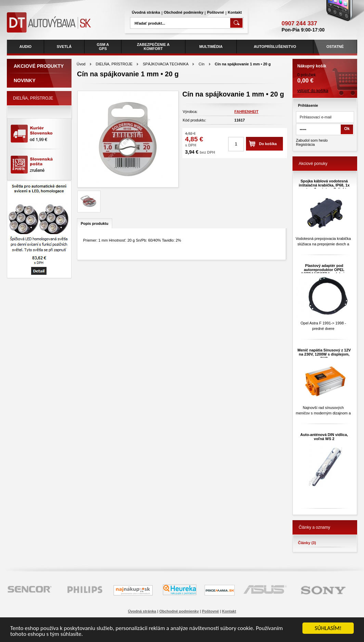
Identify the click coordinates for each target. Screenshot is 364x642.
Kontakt (235, 12)
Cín (202, 64)
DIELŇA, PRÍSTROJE (114, 64)
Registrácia (305, 144)
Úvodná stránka (146, 12)
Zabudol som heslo (312, 140)
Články (307, 543)
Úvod (81, 64)
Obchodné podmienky (184, 12)
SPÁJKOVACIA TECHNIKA (166, 64)
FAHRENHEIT (246, 112)
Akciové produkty (39, 66)
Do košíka (268, 144)
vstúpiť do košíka (313, 91)
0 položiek (325, 72)
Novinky (25, 80)
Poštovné (216, 12)
